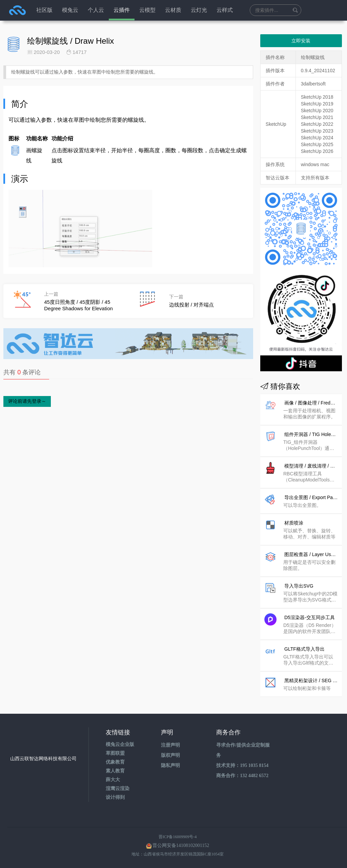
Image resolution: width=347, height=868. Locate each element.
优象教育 (115, 762)
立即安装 (301, 41)
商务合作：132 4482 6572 (242, 776)
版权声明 (170, 755)
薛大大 (113, 780)
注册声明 (170, 745)
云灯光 (199, 10)
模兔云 (70, 10)
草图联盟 (115, 753)
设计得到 (115, 797)
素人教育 (115, 771)
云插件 (122, 10)
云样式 (225, 10)
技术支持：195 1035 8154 (242, 765)
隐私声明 (170, 765)
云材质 (173, 10)
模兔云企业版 (120, 744)
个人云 (96, 10)
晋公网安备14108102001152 (181, 845)
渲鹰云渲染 (118, 788)
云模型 (147, 10)
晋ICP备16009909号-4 (178, 837)
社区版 (44, 10)
